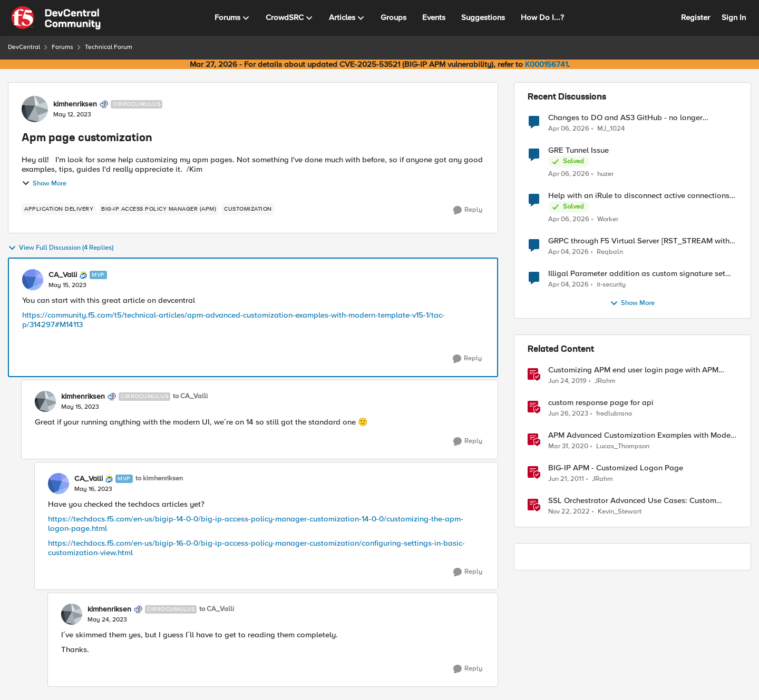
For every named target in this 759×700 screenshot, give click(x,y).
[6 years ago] (568, 447)
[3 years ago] (568, 414)
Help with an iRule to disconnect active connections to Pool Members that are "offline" (639, 196)
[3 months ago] (569, 129)
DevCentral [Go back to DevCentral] (24, 47)
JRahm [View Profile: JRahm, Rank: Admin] (605, 381)
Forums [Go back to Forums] (62, 47)
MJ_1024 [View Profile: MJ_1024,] (611, 128)
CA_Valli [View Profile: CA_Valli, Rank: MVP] (63, 275)
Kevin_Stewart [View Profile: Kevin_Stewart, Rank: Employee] (620, 512)
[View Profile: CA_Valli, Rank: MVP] (33, 280)
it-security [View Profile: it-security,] (611, 285)
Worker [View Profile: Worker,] (608, 219)
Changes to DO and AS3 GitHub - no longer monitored (625, 118)
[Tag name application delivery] (59, 209)
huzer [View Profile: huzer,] (605, 174)
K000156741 (546, 64)
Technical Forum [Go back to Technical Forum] (109, 47)
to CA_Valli (190, 396)
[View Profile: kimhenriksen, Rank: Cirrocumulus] (35, 109)
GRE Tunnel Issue (578, 150)
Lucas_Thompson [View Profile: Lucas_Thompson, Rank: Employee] (623, 446)
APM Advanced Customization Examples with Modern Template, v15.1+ (643, 435)
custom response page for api (601, 403)
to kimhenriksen (159, 479)
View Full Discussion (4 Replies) (61, 248)
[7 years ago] (567, 381)
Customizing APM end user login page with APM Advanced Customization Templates (633, 370)
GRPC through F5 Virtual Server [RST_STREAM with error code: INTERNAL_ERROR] (639, 241)
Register (695, 17)
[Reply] (468, 210)
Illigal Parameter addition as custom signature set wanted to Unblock (637, 274)
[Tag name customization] (248, 209)
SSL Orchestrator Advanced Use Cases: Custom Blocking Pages (632, 501)
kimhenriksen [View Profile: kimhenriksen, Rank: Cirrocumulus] (75, 104)
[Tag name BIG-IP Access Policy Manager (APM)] (159, 209)
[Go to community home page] (56, 18)
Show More (44, 183)
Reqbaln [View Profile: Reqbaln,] (610, 252)
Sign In (734, 17)
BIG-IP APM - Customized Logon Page (616, 468)
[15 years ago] (566, 479)
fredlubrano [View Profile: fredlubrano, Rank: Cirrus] (614, 414)
